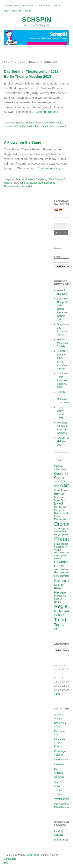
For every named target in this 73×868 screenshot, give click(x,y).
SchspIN (36, 19)
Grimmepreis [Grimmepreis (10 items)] (62, 572)
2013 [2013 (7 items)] (62, 481)
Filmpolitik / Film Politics (60, 743)
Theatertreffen (47, 126)
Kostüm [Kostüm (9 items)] (59, 585)
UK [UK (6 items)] (62, 625)
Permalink (61, 126)
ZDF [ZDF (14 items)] (57, 629)
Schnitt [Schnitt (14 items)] (59, 615)
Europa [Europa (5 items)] (57, 531)
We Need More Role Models (63, 343)
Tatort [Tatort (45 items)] (60, 620)
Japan (23, 183)
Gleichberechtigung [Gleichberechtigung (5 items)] (63, 569)
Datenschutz (61, 840)
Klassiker (32, 183)
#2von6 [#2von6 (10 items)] (59, 469)
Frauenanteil (48, 123)
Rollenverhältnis (12, 126)
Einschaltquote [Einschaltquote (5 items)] (61, 529)
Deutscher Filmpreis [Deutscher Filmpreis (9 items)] (60, 509)
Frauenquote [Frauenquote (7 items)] (61, 544)
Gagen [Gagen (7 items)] (58, 550)
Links (28, 11)
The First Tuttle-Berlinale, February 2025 (62, 380)
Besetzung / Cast (45, 179)
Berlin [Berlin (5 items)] (65, 490)
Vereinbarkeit (61, 799)
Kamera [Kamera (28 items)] (62, 581)
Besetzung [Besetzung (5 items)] (59, 497)
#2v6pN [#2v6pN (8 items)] (59, 466)
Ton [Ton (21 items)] (57, 625)
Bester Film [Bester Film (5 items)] (59, 500)
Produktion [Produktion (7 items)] (60, 596)
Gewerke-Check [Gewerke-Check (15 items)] (61, 564)
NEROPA (59, 777)
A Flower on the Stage (22, 142)
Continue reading (49, 112)
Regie (59, 123)
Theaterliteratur (30, 126)
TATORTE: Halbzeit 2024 (63, 441)
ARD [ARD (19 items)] (58, 490)
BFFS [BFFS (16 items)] (59, 503)
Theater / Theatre (25, 123)
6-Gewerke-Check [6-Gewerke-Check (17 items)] (62, 473)
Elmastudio (10, 859)
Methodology (14, 11)
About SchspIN (24, 6)
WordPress (33, 855)
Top (6, 863)
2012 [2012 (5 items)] (56, 481)
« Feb (57, 694)
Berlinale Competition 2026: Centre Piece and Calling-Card (64, 309)
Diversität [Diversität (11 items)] (60, 519)
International (61, 760)
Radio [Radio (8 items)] (58, 602)
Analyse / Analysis (25, 179)
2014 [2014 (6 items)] (57, 486)
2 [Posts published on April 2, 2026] (67, 673)
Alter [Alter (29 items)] (64, 485)
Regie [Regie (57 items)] (61, 606)
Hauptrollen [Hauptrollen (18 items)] (63, 576)
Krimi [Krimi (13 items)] (58, 588)
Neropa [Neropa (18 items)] (60, 592)
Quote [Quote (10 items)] (58, 599)
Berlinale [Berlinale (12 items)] (60, 494)
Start (9, 6)
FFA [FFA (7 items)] (64, 531)
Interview (59, 764)
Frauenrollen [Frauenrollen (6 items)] (61, 547)
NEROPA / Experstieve (48, 6)
